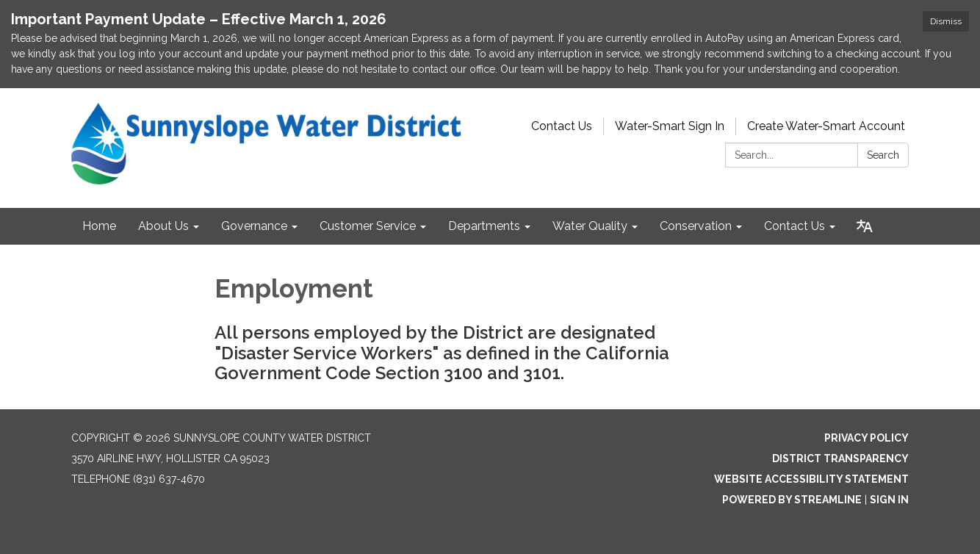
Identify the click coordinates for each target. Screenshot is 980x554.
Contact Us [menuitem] (795, 226)
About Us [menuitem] (163, 226)
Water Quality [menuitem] (590, 226)
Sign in (889, 500)
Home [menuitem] (99, 226)
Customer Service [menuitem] (368, 226)
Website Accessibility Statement (811, 479)
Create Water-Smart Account (826, 126)
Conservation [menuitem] (696, 226)
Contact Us (562, 126)
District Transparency (840, 458)
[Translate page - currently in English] (865, 226)
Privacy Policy (866, 438)
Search (883, 155)
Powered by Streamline (792, 500)
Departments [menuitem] (484, 226)
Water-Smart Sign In (670, 126)
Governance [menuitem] (254, 226)
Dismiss (946, 21)
